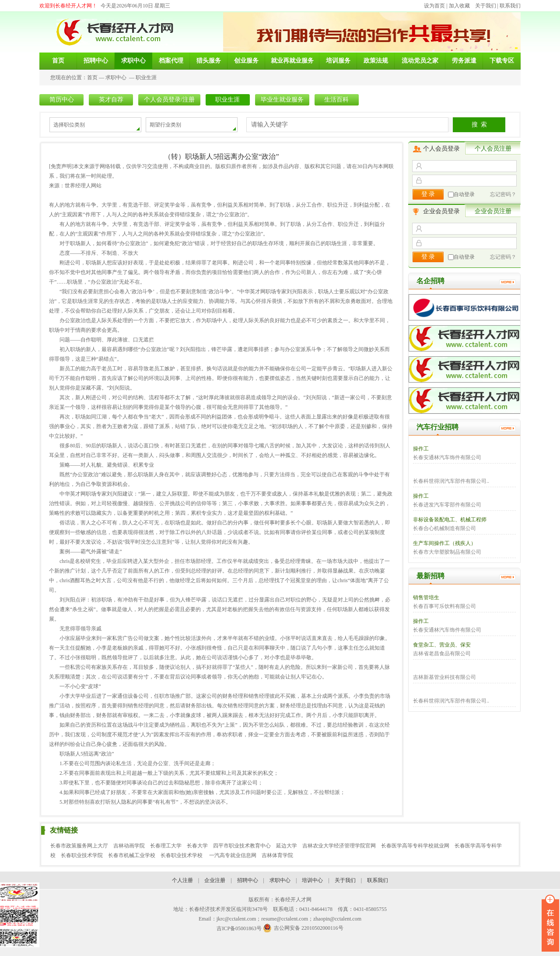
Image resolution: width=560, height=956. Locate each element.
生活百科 (336, 100)
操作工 (421, 449)
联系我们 (510, 6)
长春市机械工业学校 (132, 855)
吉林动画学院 (129, 846)
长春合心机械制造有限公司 (444, 528)
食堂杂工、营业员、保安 (442, 645)
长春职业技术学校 (182, 855)
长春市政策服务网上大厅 (79, 846)
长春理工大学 (166, 846)
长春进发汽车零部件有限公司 (447, 505)
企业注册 (215, 880)
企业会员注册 (493, 211)
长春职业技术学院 (82, 855)
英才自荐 (111, 100)
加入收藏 (459, 6)
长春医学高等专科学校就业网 (415, 846)
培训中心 (312, 880)
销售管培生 (426, 597)
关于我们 (486, 6)
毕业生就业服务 (282, 100)
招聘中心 (248, 880)
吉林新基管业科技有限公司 (444, 677)
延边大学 (287, 846)
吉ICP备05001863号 (239, 928)
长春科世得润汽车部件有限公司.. (451, 481)
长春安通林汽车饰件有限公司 (447, 457)
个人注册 (182, 880)
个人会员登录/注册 (169, 100)
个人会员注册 (493, 149)
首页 (92, 77)
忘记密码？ (503, 194)
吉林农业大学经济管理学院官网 (339, 846)
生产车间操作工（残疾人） (444, 543)
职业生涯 (146, 77)
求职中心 (116, 77)
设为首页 (434, 6)
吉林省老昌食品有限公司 (442, 654)
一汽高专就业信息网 (233, 855)
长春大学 (197, 846)
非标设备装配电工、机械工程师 (450, 520)
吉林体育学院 (277, 855)
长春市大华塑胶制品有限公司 (447, 552)
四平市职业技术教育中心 (242, 846)
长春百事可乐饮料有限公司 (444, 606)
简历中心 (62, 100)
